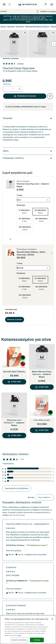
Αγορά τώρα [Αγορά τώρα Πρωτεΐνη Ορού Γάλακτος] (14, 382)
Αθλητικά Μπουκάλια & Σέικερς (37, 26)
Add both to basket (15, 320)
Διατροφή (11, 26)
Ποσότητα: (7, 84)
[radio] (24, 212)
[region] (28, 630)
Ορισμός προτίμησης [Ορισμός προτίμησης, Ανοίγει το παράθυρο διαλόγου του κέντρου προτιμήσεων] (19, 640)
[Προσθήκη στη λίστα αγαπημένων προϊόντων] (50, 96)
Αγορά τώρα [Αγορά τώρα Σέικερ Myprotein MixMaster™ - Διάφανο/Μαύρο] (14, 436)
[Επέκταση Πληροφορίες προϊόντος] (28, 158)
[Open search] (10, 4)
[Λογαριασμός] (46, 4)
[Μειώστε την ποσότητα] (6, 89)
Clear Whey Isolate (42, 420)
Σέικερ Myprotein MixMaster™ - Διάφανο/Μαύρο (14, 423)
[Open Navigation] (4, 4)
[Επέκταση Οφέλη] (28, 151)
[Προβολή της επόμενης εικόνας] (54, 44)
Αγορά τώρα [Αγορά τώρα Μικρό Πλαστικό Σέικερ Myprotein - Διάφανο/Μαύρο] (42, 387)
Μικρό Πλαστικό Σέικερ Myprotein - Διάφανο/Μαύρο (42, 374)
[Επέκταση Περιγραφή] (28, 118)
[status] (13, 89)
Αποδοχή (37, 640)
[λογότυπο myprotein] (28, 4)
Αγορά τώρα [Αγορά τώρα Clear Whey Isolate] (42, 430)
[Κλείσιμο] (52, 619)
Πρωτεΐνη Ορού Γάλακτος (14, 372)
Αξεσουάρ (20, 26)
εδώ (20, 635)
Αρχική (3, 26)
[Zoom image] (25, 33)
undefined (33, 200)
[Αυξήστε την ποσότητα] (19, 89)
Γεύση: (20, 195)
